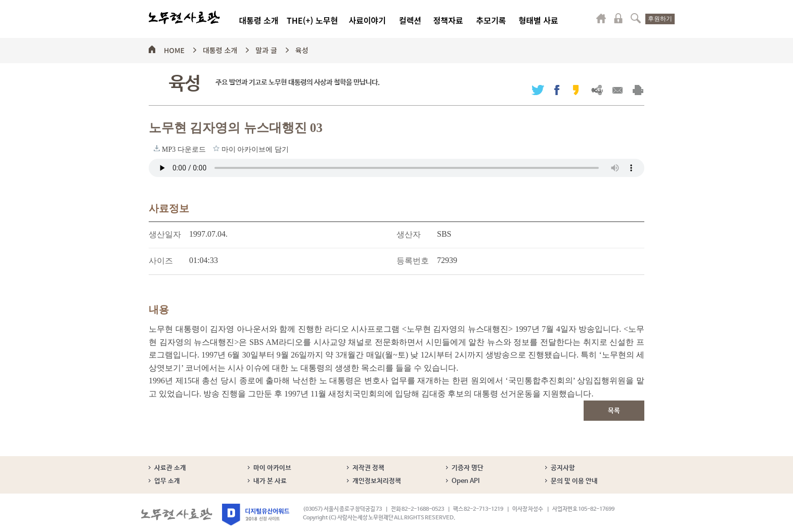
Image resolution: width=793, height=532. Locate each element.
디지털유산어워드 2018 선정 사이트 (256, 515)
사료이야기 (367, 20)
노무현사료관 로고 (184, 18)
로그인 (619, 18)
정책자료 (448, 20)
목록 (614, 411)
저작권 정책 (368, 468)
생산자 (409, 234)
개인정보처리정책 (377, 481)
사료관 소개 (170, 468)
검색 (636, 18)
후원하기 (660, 19)
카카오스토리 (576, 90)
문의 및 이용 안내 (574, 481)
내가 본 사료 (270, 481)
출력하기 (638, 90)
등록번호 (413, 261)
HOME (174, 49)
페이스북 (557, 90)
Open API (466, 481)
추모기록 (491, 20)
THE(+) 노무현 (312, 20)
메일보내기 (617, 90)
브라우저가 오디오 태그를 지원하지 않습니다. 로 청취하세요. (396, 168)
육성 (302, 49)
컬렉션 (410, 20)
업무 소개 (167, 481)
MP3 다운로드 (157, 148)
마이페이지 (601, 18)
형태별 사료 (538, 20)
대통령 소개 (258, 20)
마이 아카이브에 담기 (216, 148)
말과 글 (266, 49)
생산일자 (165, 234)
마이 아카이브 (272, 468)
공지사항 (563, 468)
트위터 (538, 90)
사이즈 (161, 261)
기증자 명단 (468, 468)
